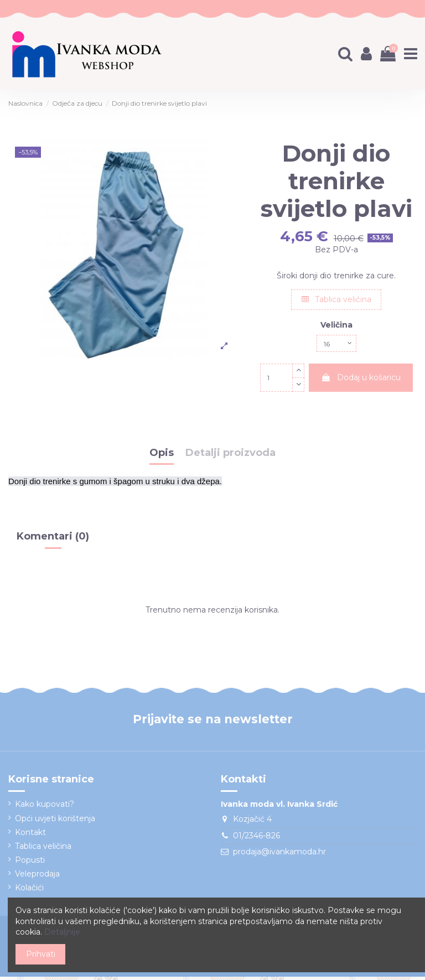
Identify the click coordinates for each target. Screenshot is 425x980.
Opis (162, 456)
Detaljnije (62, 932)
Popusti (30, 863)
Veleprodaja (37, 877)
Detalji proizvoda (230, 456)
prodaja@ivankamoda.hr (279, 855)
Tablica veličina (336, 299)
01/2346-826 (256, 838)
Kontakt (30, 835)
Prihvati (41, 954)
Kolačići (29, 891)
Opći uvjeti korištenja (55, 821)
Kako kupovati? (45, 807)
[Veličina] (336, 345)
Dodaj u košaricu (361, 380)
